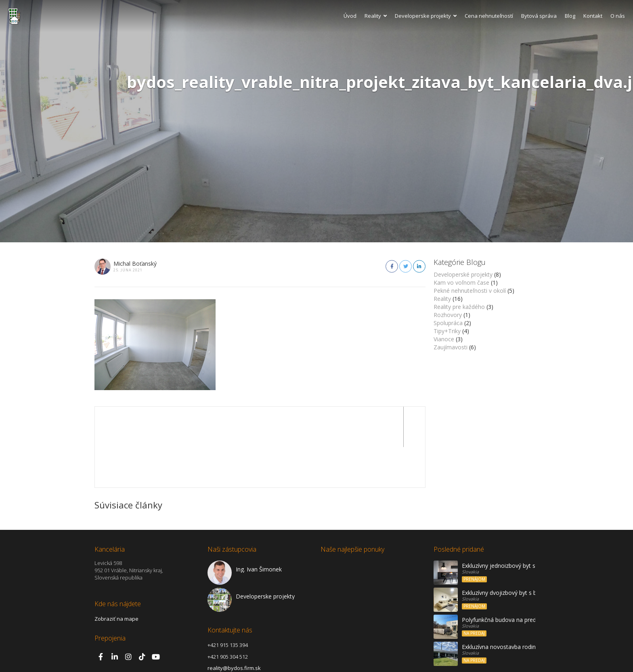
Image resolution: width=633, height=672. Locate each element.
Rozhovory (448, 315)
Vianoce (444, 339)
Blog (570, 16)
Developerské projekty (463, 274)
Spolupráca (448, 323)
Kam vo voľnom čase (461, 282)
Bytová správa (539, 16)
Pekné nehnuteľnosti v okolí (470, 291)
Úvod (350, 16)
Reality (376, 16)
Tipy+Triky (447, 331)
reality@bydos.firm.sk (234, 628)
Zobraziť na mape (116, 578)
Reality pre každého (459, 307)
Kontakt (593, 16)
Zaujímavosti (451, 347)
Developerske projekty (426, 16)
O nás (618, 16)
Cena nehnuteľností (489, 16)
